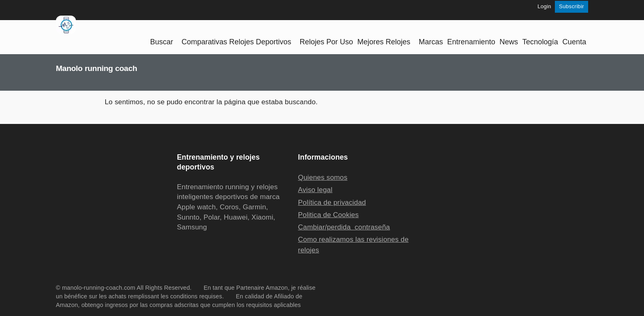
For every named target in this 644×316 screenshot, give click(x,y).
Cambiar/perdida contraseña (344, 227)
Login (544, 6)
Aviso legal (315, 190)
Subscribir (572, 6)
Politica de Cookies (329, 215)
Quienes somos (323, 177)
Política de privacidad (332, 203)
